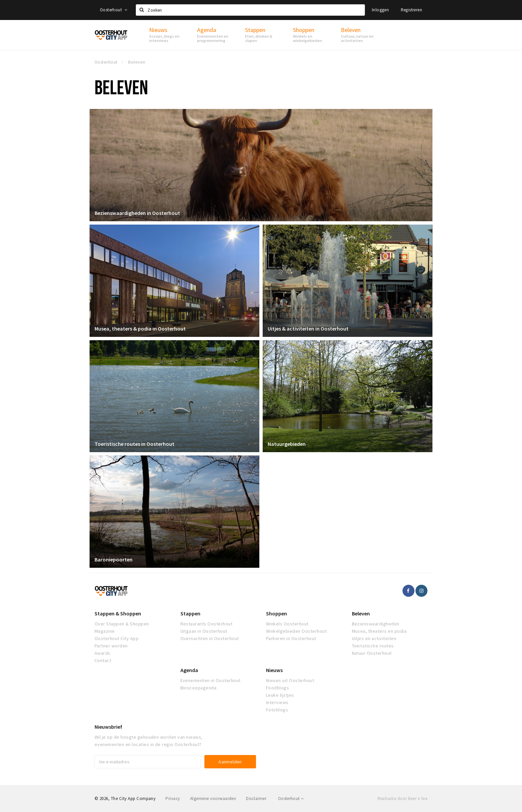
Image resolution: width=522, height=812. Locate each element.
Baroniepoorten (114, 559)
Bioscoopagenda (199, 688)
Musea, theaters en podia (379, 631)
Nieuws (274, 670)
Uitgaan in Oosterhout (204, 631)
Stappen (190, 613)
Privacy (173, 799)
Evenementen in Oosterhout (211, 680)
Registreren (411, 10)
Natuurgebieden (287, 444)
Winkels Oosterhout (287, 624)
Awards (103, 653)
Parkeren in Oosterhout (291, 638)
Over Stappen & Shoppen (122, 624)
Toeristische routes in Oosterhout (134, 444)
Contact (103, 660)
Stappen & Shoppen (118, 613)
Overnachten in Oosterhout (210, 638)
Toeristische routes (373, 646)
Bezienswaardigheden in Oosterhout (137, 213)
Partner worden (111, 646)
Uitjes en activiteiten (374, 638)
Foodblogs (277, 688)
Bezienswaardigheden (376, 624)
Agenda (189, 670)
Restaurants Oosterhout (207, 624)
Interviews (277, 702)
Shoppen (276, 613)
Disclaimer (256, 799)
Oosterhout (114, 10)
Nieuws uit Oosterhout (290, 680)
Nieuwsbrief (108, 727)
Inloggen (380, 10)
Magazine (105, 631)
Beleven (361, 613)
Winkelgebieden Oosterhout (296, 631)
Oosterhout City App (117, 638)
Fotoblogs (277, 710)
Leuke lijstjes (280, 695)
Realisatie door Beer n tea (402, 799)
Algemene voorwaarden (213, 799)
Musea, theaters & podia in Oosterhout (140, 329)
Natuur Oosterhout (372, 653)
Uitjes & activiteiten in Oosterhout (308, 329)
